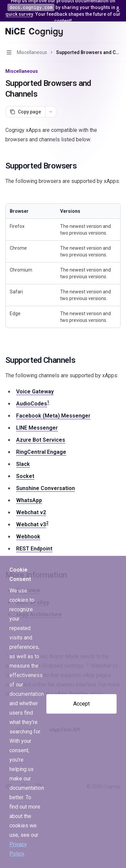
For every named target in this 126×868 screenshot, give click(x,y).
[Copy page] (25, 112)
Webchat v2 (31, 512)
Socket (25, 476)
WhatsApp (29, 500)
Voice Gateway (35, 392)
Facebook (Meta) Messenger (53, 416)
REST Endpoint (34, 549)
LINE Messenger (37, 428)
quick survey (19, 14)
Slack (23, 464)
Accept (81, 704)
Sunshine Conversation (46, 488)
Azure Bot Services (41, 440)
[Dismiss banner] (118, 11)
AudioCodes (32, 404)
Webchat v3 (31, 524)
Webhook (28, 537)
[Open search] (104, 32)
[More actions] (117, 32)
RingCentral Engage (41, 452)
